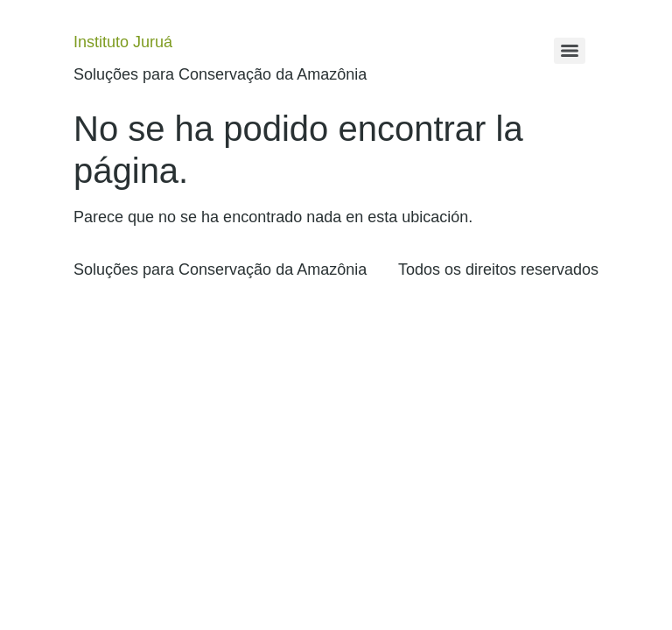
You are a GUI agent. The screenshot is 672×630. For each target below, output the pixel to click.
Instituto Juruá (123, 42)
